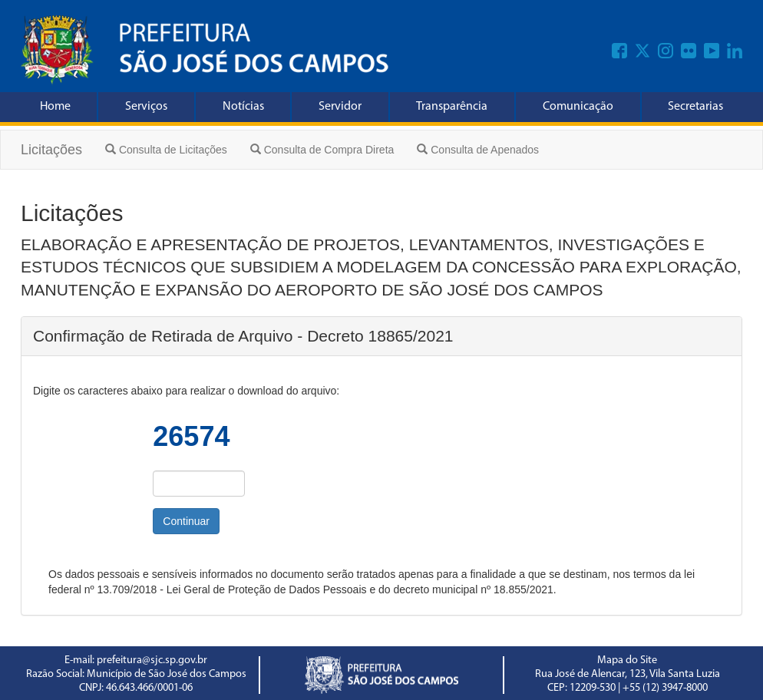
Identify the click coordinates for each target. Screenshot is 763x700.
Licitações (51, 150)
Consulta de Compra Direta (322, 150)
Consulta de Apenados (478, 150)
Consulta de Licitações (166, 150)
